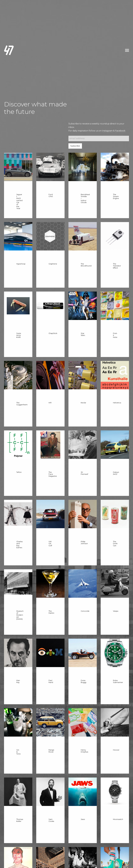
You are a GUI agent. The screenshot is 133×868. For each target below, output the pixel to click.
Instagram (107, 131)
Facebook (120, 131)
